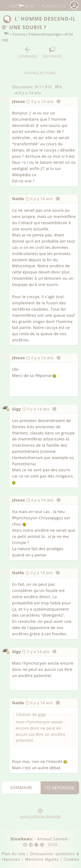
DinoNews (22, 6)
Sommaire (28, 52)
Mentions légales (42, 859)
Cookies (71, 859)
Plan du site (54, 6)
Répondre (52, 52)
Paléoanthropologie (45, 34)
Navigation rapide (40, 814)
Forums (19, 34)
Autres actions (40, 69)
